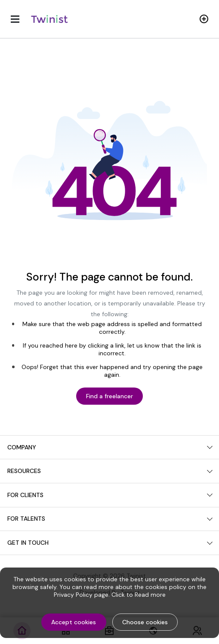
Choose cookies (145, 622)
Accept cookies (74, 622)
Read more (150, 595)
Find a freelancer (109, 396)
